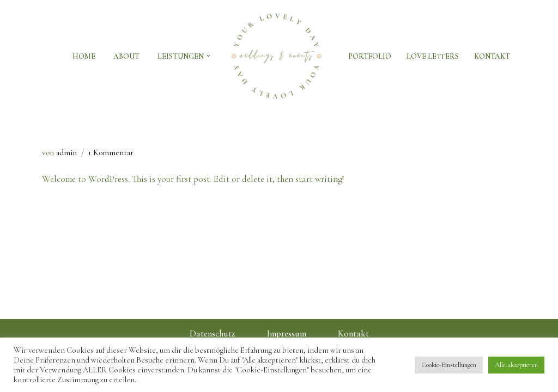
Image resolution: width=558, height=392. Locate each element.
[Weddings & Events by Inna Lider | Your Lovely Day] (279, 56)
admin (66, 152)
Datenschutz (213, 333)
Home (84, 56)
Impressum (287, 333)
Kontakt (492, 56)
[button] (208, 56)
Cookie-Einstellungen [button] (449, 365)
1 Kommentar (111, 152)
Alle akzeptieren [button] (516, 365)
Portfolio (370, 56)
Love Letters (433, 56)
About (126, 56)
